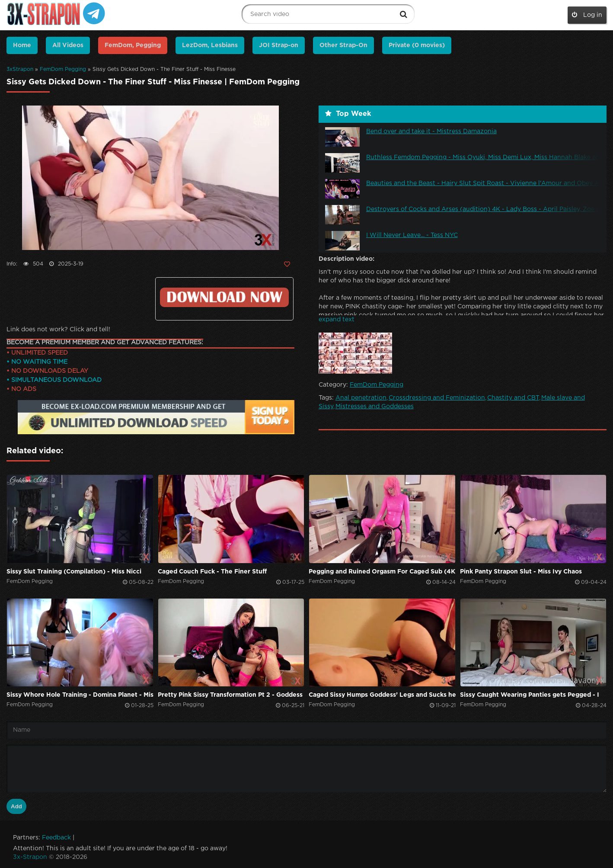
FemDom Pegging (63, 69)
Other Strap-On (343, 45)
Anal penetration (361, 398)
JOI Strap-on (279, 45)
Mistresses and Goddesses (375, 407)
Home (22, 45)
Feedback (56, 838)
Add (16, 806)
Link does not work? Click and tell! (58, 330)
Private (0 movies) (417, 45)
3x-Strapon (30, 857)
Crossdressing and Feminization (437, 398)
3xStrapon (20, 69)
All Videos (68, 45)
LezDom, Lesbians (210, 45)
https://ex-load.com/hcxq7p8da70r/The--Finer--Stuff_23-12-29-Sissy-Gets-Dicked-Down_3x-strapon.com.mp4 (224, 297)
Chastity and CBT (513, 398)
